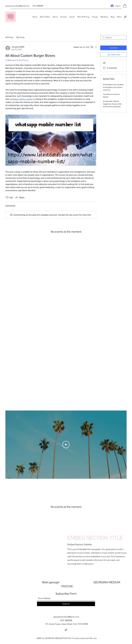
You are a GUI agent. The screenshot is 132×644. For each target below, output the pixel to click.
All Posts (9, 37)
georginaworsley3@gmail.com (17, 6)
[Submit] (66, 604)
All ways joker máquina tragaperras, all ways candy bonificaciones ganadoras (112, 104)
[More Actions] (95, 47)
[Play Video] (66, 445)
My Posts (20, 37)
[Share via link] (20, 197)
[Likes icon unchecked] (7, 197)
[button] (125, 6)
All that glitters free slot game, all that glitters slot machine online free (113, 87)
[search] (113, 37)
